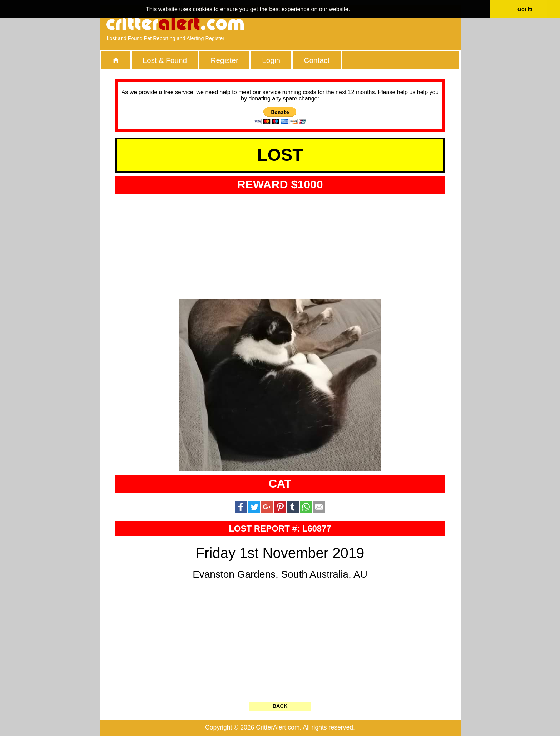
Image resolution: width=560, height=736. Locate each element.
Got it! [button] (525, 9)
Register (224, 60)
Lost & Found (165, 60)
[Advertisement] (371, 23)
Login (271, 60)
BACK (280, 706)
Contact (317, 60)
